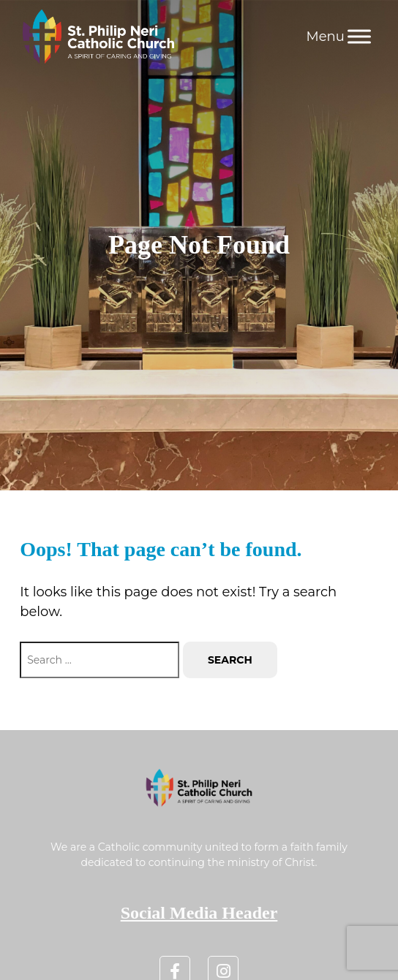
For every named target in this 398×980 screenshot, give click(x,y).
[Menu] (359, 36)
